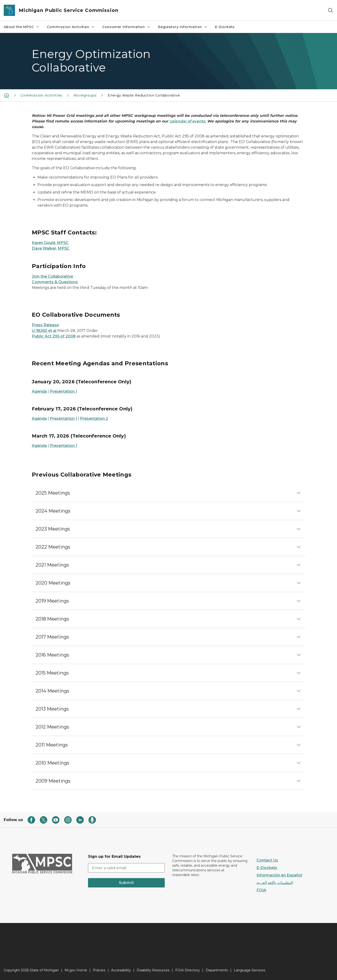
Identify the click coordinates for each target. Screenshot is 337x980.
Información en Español (279, 875)
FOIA (261, 890)
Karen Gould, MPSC (50, 243)
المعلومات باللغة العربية (275, 883)
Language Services (249, 970)
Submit (126, 883)
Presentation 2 (94, 418)
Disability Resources (153, 970)
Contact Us (267, 860)
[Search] (330, 10)
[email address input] (126, 868)
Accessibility (121, 970)
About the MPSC (22, 27)
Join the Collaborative (52, 276)
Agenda (39, 391)
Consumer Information (126, 27)
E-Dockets (225, 27)
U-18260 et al (44, 331)
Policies (99, 970)
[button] (168, 493)
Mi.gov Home (76, 970)
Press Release (45, 325)
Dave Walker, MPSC (51, 248)
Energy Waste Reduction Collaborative (144, 95)
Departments (217, 970)
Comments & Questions (55, 282)
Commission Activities (71, 27)
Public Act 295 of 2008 (54, 336)
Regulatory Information (183, 27)
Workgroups (85, 95)
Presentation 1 (63, 391)
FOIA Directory (188, 970)
